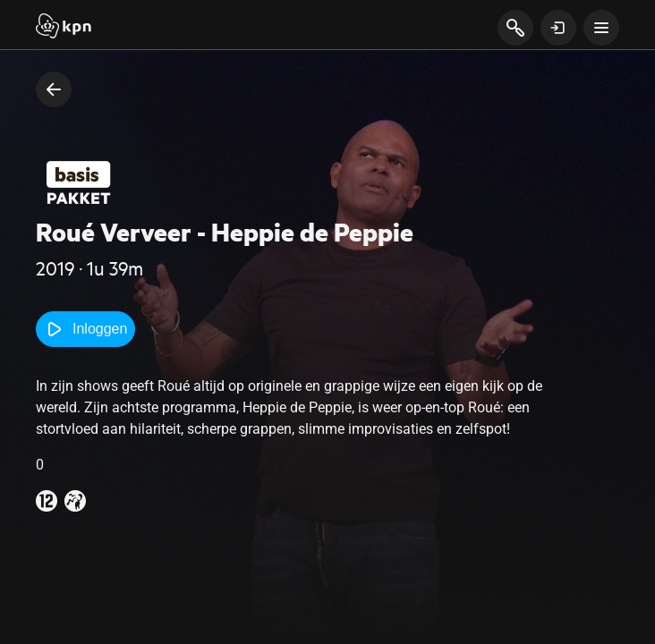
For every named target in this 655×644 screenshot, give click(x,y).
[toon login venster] (558, 28)
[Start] (64, 28)
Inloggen (85, 329)
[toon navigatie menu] (601, 28)
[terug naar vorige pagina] (54, 89)
